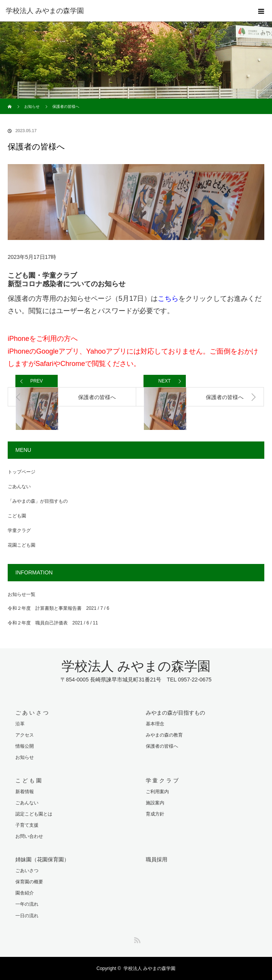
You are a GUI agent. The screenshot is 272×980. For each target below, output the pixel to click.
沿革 (20, 724)
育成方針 (155, 814)
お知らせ (32, 107)
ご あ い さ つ (32, 713)
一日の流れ (27, 916)
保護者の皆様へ (162, 746)
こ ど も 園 (28, 780)
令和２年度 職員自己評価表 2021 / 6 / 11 (53, 623)
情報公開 (25, 746)
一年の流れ (27, 904)
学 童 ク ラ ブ (162, 780)
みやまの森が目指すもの (175, 713)
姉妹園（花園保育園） (42, 859)
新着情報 (25, 792)
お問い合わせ (29, 836)
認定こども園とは (34, 814)
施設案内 (155, 803)
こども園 (17, 516)
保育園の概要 (29, 882)
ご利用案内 (157, 792)
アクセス (25, 735)
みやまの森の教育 (164, 735)
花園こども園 (22, 545)
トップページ (22, 472)
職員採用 (157, 859)
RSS (136, 939)
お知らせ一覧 (22, 594)
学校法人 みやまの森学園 (45, 11)
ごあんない (19, 487)
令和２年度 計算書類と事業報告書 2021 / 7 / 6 (58, 608)
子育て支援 (27, 825)
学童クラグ (19, 530)
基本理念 (155, 724)
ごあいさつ (27, 871)
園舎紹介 (25, 893)
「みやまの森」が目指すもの (38, 501)
